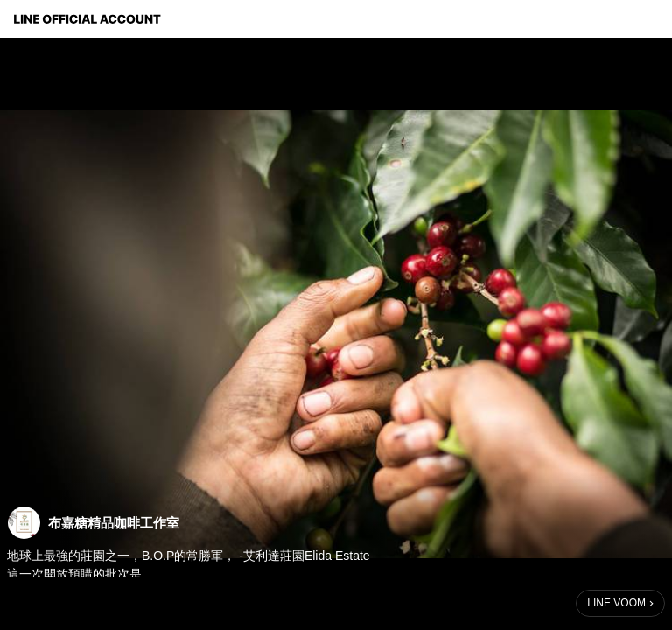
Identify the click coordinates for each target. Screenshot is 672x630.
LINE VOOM (616, 603)
